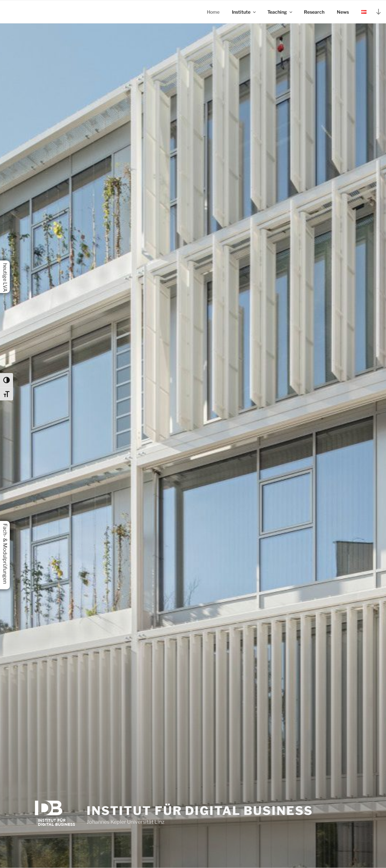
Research (314, 12)
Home (213, 12)
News (343, 12)
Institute (244, 12)
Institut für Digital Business (200, 811)
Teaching (280, 12)
